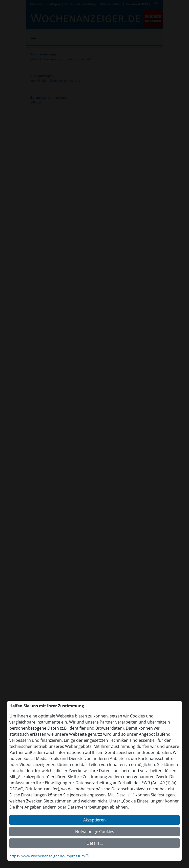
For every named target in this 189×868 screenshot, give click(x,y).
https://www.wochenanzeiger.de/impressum (47, 856)
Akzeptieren (94, 820)
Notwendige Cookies (95, 832)
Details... (95, 843)
